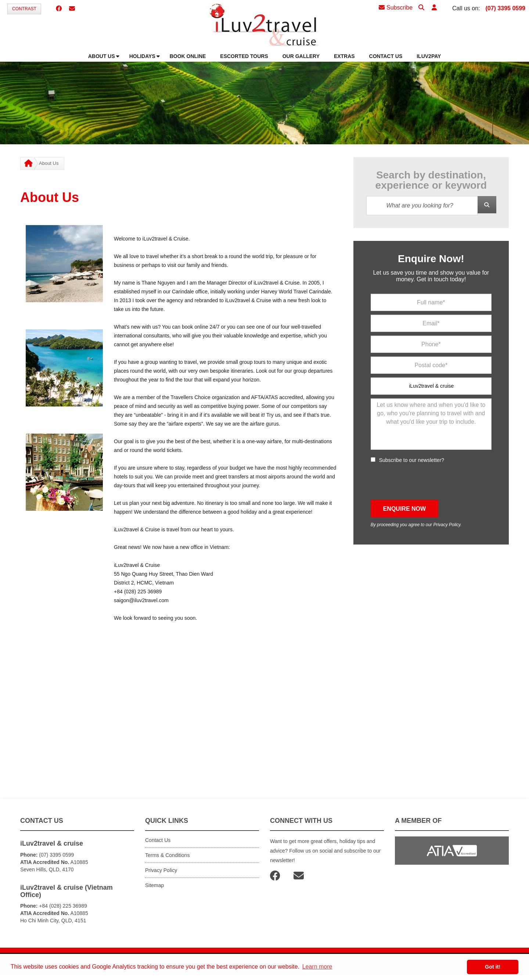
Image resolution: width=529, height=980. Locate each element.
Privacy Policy (447, 525)
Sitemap (154, 885)
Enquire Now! (431, 259)
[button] (434, 8)
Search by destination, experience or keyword (431, 180)
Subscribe (396, 8)
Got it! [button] (493, 967)
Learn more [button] (317, 967)
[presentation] (427, 482)
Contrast (24, 9)
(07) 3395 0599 (505, 8)
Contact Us (158, 840)
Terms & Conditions (167, 855)
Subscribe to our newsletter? (412, 460)
